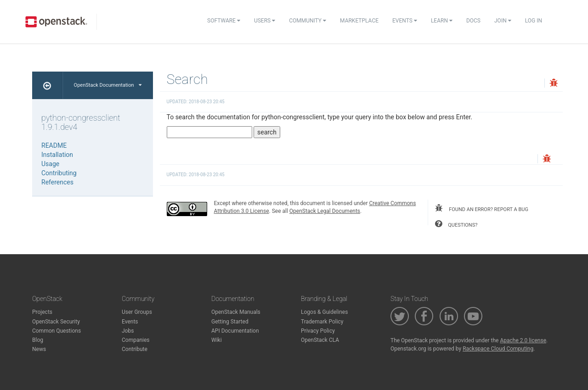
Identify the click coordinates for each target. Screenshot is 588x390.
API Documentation (235, 331)
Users (265, 21)
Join (503, 21)
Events (405, 21)
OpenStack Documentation (108, 85)
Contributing (59, 173)
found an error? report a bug (481, 208)
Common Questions (57, 331)
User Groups (137, 312)
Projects (42, 312)
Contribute (135, 349)
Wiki (217, 340)
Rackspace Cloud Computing (498, 349)
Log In (534, 21)
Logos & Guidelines (324, 312)
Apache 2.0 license (523, 340)
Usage (50, 164)
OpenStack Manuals (236, 312)
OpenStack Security (56, 322)
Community (308, 21)
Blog (38, 340)
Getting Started (230, 322)
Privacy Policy (318, 331)
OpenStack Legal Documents (325, 211)
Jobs (128, 331)
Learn (442, 21)
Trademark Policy (322, 322)
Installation (57, 155)
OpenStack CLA (320, 340)
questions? (456, 224)
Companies (136, 340)
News (39, 349)
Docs (473, 21)
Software (224, 21)
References (57, 182)
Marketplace (359, 21)
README (54, 145)
